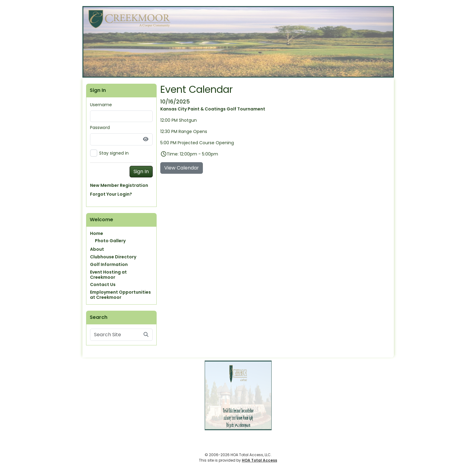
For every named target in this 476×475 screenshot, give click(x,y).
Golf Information (109, 264)
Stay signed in (114, 153)
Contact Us (103, 285)
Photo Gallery (110, 241)
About (97, 249)
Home (97, 233)
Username (101, 105)
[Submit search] (146, 335)
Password (100, 127)
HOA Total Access (259, 460)
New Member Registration (119, 185)
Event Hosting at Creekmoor (108, 275)
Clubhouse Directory (113, 257)
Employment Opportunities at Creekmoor (120, 295)
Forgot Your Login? (111, 194)
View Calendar (182, 168)
